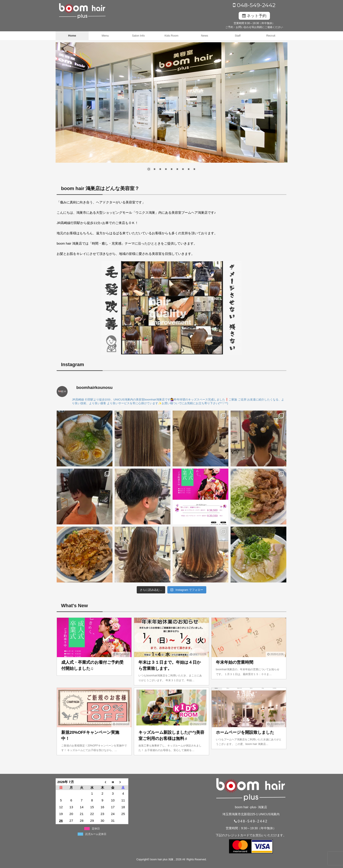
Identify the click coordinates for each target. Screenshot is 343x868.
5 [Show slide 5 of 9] (171, 169)
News (205, 36)
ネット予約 (254, 16)
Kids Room (171, 36)
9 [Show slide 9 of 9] (194, 169)
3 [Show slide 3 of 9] (160, 169)
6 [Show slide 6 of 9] (177, 169)
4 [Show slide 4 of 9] (166, 169)
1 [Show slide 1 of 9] (149, 169)
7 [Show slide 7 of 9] (183, 169)
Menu (105, 36)
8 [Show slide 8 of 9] (189, 169)
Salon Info (138, 36)
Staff (238, 36)
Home (72, 36)
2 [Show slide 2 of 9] (154, 169)
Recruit (271, 36)
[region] (171, 109)
